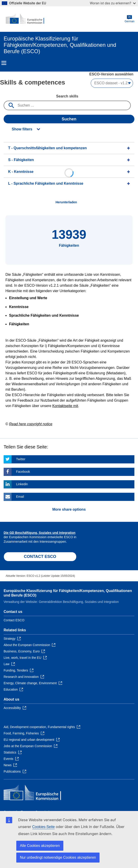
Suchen (69, 119)
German (130, 19)
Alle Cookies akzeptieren (40, 846)
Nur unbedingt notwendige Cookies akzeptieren (58, 857)
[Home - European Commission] (26, 19)
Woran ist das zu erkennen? (113, 3)
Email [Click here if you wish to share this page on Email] (20, 497)
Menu (4, 63)
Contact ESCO (14, 620)
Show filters (22, 129)
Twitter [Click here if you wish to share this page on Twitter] (21, 459)
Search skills (67, 96)
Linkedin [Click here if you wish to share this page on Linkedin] (22, 484)
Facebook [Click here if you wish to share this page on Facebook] (23, 472)
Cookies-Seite (43, 827)
